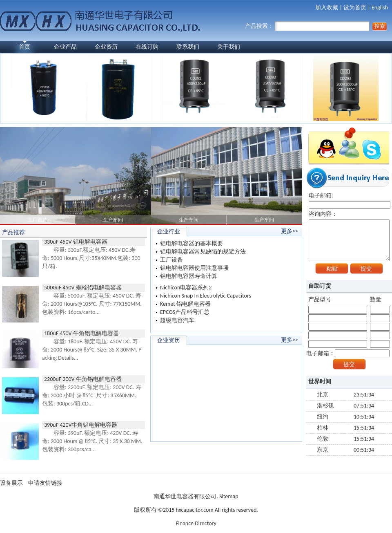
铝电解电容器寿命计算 (189, 276)
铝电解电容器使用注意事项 (194, 268)
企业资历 (106, 47)
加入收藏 (327, 8)
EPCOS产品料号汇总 (185, 312)
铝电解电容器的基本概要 (192, 243)
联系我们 (188, 47)
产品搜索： (307, 26)
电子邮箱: (350, 200)
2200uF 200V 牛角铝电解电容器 (83, 379)
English (380, 8)
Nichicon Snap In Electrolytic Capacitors (206, 296)
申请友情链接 (45, 483)
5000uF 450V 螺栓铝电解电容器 (83, 288)
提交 (366, 269)
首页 (24, 47)
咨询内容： (349, 236)
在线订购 (147, 47)
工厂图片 (38, 220)
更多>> (290, 231)
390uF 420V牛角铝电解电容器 (81, 425)
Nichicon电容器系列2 (186, 288)
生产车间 (113, 220)
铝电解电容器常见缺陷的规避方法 (203, 252)
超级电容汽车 (177, 320)
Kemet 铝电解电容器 (185, 304)
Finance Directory (196, 523)
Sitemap (229, 496)
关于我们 (229, 47)
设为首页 (355, 8)
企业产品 (65, 47)
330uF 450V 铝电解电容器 (76, 242)
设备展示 (12, 483)
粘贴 (332, 269)
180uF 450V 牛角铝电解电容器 (81, 333)
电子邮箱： (348, 353)
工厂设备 (171, 260)
